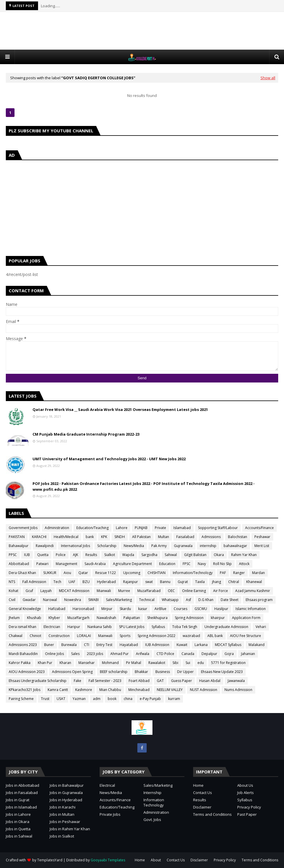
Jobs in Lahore (18, 814)
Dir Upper (185, 672)
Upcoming (132, 573)
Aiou (67, 573)
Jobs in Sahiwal (19, 836)
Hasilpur (221, 609)
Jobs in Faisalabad (22, 793)
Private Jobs (110, 814)
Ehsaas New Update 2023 (222, 672)
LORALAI (84, 636)
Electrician (52, 627)
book (112, 699)
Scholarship (107, 546)
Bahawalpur (19, 546)
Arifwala (143, 654)
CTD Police (165, 654)
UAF (72, 582)
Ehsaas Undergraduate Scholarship (38, 681)
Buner (49, 645)
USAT (61, 699)
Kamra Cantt (58, 690)
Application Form (246, 618)
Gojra (229, 654)
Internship (152, 793)
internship (208, 546)
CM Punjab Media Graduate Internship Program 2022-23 (86, 434)
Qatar (83, 573)
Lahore (122, 528)
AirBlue (160, 609)
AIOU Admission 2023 (27, 672)
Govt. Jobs (152, 820)
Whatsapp (170, 600)
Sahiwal (171, 555)
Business (163, 672)
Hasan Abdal (210, 681)
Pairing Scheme (21, 699)
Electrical (107, 785)
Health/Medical (66, 537)
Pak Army (159, 546)
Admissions (211, 537)
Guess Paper (181, 681)
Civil (12, 600)
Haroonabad (83, 609)
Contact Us (203, 793)
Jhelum (14, 618)
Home (198, 785)
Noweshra (73, 600)
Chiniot (35, 636)
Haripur (74, 627)
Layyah (46, 591)
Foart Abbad (139, 681)
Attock (244, 564)
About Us (245, 785)
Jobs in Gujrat (18, 800)
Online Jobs (54, 654)
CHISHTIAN (157, 573)
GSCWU (201, 609)
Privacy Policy (249, 807)
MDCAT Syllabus (228, 645)
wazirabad (191, 636)
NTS (12, 582)
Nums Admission (238, 690)
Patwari (42, 564)
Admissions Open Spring (72, 672)
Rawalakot (157, 663)
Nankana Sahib (100, 627)
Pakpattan (132, 618)
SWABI (94, 600)
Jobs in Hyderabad (66, 800)
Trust (45, 699)
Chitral (234, 582)
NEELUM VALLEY (170, 690)
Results (91, 555)
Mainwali (105, 636)
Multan (163, 537)
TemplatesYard (50, 860)
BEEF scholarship (114, 672)
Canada (188, 654)
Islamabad (182, 528)
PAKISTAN (17, 537)
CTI (87, 645)
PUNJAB (141, 528)
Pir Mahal (134, 663)
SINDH (120, 537)
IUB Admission (157, 645)
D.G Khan (206, 600)
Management (66, 564)
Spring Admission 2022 (157, 636)
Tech (57, 582)
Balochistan (238, 537)
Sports (125, 636)
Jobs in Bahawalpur (67, 785)
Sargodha (149, 555)
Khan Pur (45, 663)
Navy (202, 564)
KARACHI (39, 537)
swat (149, 582)
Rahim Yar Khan (244, 555)
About (156, 860)
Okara (219, 555)
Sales (75, 654)
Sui (188, 663)
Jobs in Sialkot (62, 836)
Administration (57, 528)
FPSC (187, 564)
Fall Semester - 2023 (105, 681)
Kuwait (182, 645)
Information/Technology (193, 573)
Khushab (34, 618)
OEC (171, 591)
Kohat (14, 591)
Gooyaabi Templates (108, 860)
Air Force (221, 591)
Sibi (175, 663)
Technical (147, 600)
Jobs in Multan (62, 814)
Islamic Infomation (251, 609)
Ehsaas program (259, 600)
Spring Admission (189, 618)
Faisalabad (185, 537)
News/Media (134, 546)
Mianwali (104, 591)
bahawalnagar (235, 546)
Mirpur (107, 609)
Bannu (165, 582)
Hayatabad (129, 645)
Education (167, 564)
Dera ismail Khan (23, 627)
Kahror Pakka (20, 663)
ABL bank (215, 636)
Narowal (50, 600)
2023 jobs (95, 654)
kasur (143, 609)
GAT (160, 681)
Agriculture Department (132, 564)
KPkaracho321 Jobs (25, 690)
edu (201, 663)
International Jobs (76, 546)
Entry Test (104, 645)
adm (97, 699)
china (128, 699)
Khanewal (254, 582)
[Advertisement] (142, 31)
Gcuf (29, 591)
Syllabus (158, 627)
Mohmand (110, 663)
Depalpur (209, 654)
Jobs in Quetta (18, 829)
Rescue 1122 (106, 573)
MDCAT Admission (74, 591)
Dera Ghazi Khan (22, 573)
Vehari (261, 627)
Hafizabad (57, 609)
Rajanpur (131, 582)
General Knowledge (25, 609)
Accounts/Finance (259, 528)
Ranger (239, 573)
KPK (104, 537)
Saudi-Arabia (95, 564)
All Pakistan (141, 537)
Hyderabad (106, 582)
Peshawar (262, 537)
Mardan (258, 573)
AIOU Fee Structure (246, 636)
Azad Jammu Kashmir (253, 591)
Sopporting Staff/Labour (218, 528)
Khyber (54, 618)
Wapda (128, 555)
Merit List (262, 546)
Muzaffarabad (149, 591)
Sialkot (110, 555)
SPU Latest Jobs (132, 627)
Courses (180, 609)
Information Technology (154, 802)
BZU (86, 582)
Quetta (43, 555)
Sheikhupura (157, 618)
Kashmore (84, 690)
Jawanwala (236, 681)
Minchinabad (139, 690)
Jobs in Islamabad (21, 807)
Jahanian (248, 654)
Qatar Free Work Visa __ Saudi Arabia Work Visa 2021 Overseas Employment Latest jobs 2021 (120, 409)
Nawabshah (106, 618)
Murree (124, 591)
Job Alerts (246, 793)
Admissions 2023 (23, 645)
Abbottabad (19, 564)
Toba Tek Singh (185, 627)
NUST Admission (204, 690)
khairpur (218, 618)
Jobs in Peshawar (65, 822)
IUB (27, 555)
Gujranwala (183, 546)
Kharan (65, 663)
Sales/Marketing (119, 600)
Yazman (79, 699)
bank (90, 537)
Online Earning (194, 591)
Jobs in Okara (18, 822)
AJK (76, 555)
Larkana (201, 645)
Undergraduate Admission (226, 627)
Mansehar (87, 663)
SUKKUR (50, 573)
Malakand (257, 645)
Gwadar (29, 600)
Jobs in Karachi (63, 807)
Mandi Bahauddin (23, 654)
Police (61, 555)
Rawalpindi (45, 546)
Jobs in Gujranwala (66, 793)
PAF (223, 573)
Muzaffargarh (78, 618)
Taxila (200, 582)
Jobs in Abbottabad (23, 785)
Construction (59, 636)
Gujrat (183, 582)
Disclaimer (202, 807)
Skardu (125, 609)
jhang (216, 582)
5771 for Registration (228, 663)
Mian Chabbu (110, 690)
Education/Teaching (92, 528)
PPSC (13, 555)
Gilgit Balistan (195, 555)
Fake (78, 681)
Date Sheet (230, 600)
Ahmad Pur (119, 654)
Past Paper (247, 814)
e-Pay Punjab (150, 699)
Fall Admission (34, 582)
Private (160, 528)
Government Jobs (23, 528)
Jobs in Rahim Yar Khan (70, 829)
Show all (268, 78)
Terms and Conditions (212, 814)
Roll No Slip (222, 564)
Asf (188, 600)
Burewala (69, 645)
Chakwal (16, 636)
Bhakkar (141, 672)
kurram (174, 699)
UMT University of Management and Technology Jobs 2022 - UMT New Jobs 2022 (109, 459)
